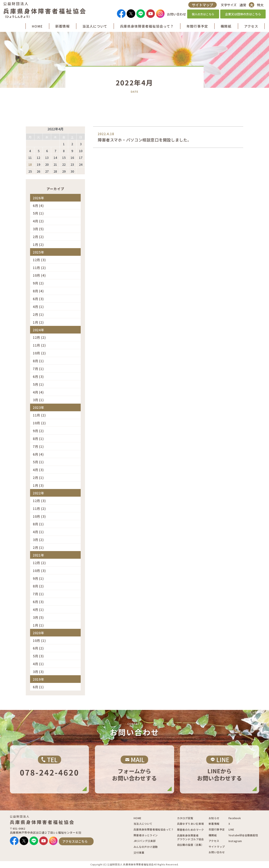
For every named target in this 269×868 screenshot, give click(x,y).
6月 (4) (38, 206)
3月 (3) (38, 672)
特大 (259, 6)
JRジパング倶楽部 (145, 841)
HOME (5, 84)
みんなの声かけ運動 (146, 847)
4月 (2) (38, 221)
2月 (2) (38, 237)
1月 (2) (38, 244)
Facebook (235, 818)
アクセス (214, 841)
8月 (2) (38, 586)
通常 (241, 6)
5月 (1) (38, 213)
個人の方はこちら (202, 15)
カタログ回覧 (185, 818)
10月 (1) (39, 640)
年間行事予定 (217, 829)
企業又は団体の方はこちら (241, 15)
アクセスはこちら (75, 841)
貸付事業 (139, 853)
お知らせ (214, 818)
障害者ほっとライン (146, 835)
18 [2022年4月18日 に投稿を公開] (30, 165)
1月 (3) (38, 485)
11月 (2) (39, 268)
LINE (231, 829)
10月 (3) (39, 516)
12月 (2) (39, 337)
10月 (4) (39, 275)
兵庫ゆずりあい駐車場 (191, 824)
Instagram (235, 841)
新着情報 (214, 824)
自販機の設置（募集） (191, 845)
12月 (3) (39, 260)
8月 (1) (38, 361)
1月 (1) (38, 625)
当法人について (143, 824)
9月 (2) (38, 283)
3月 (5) (38, 229)
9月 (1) (38, 578)
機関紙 (213, 835)
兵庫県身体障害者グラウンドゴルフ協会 (191, 837)
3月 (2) (38, 540)
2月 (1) (38, 314)
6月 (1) (38, 687)
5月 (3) (38, 656)
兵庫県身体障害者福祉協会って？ (154, 829)
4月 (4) (38, 392)
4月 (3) (38, 470)
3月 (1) (38, 400)
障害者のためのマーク (191, 830)
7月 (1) (38, 369)
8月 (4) (38, 291)
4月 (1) (38, 307)
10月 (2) (39, 353)
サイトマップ (201, 6)
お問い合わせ (217, 852)
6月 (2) (38, 648)
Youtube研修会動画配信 (243, 835)
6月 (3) (38, 299)
